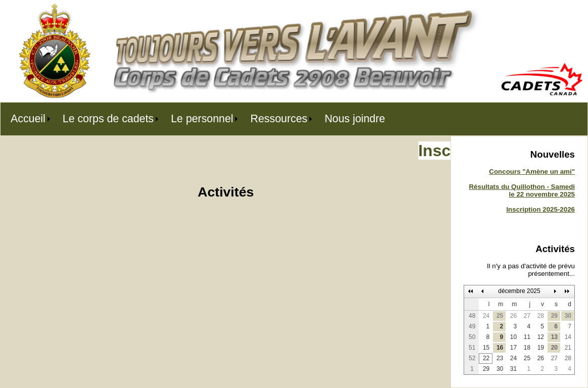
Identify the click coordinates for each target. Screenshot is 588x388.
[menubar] (198, 119)
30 (568, 316)
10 (513, 337)
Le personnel (202, 119)
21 (568, 348)
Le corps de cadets (108, 119)
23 (500, 358)
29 (554, 316)
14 (568, 337)
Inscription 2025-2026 (540, 209)
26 (513, 316)
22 (486, 358)
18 (527, 348)
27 (527, 316)
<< (471, 291)
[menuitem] (27, 119)
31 (513, 369)
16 (500, 348)
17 (513, 348)
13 (554, 337)
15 (486, 348)
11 (527, 337)
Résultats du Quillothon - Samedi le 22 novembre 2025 (522, 190)
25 (500, 316)
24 (486, 316)
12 (541, 337)
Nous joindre (355, 119)
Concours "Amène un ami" (532, 172)
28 (541, 316)
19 (541, 348)
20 (554, 348)
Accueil (28, 119)
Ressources (279, 119)
